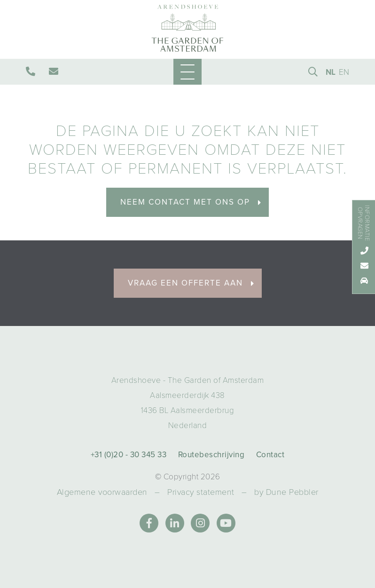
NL (331, 72)
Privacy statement (201, 492)
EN (344, 72)
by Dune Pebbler (286, 492)
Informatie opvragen (363, 223)
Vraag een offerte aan (191, 283)
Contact (270, 455)
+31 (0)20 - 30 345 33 (129, 455)
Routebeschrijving (211, 455)
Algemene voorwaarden (102, 492)
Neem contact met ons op (191, 202)
